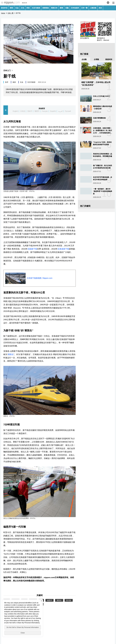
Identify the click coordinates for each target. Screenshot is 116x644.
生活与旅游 (36, 8)
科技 (28, 8)
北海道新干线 (63, 249)
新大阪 (69, 600)
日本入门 (9, 71)
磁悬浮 (50, 600)
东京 (100, 8)
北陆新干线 (32, 249)
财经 (11, 8)
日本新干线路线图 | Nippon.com (40, 278)
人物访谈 (93, 8)
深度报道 (46, 8)
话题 (67, 8)
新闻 (61, 8)
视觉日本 (54, 8)
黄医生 (11, 354)
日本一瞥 (84, 8)
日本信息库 (75, 8)
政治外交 (4, 8)
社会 (17, 8)
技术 (7, 82)
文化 (23, 8)
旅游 (14, 82)
